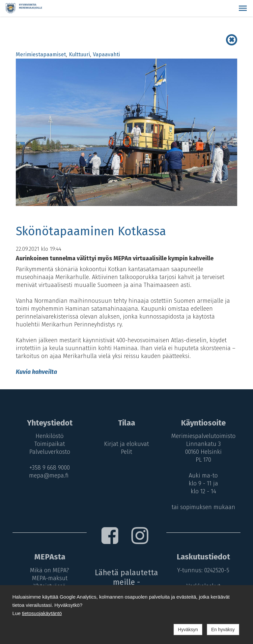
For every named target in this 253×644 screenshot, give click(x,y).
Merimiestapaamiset (41, 54)
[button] (243, 8)
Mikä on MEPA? (50, 570)
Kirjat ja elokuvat (126, 444)
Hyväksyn (188, 630)
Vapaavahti (106, 54)
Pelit (126, 452)
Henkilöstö (50, 436)
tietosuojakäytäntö (42, 613)
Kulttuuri (79, 54)
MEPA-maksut (50, 578)
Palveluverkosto (50, 452)
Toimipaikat (50, 444)
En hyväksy (223, 630)
